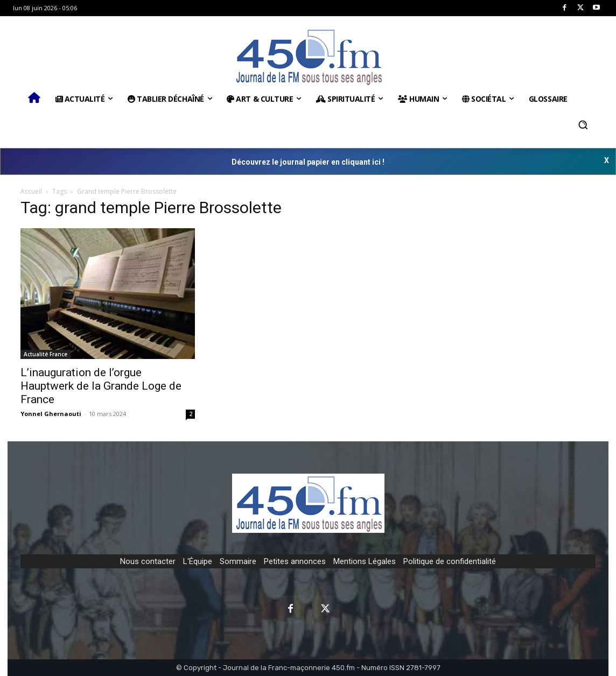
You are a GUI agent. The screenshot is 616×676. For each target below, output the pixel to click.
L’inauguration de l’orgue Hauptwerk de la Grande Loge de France (101, 386)
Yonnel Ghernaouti (51, 414)
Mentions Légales (365, 561)
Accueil (31, 191)
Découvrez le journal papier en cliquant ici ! (308, 162)
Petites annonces (295, 561)
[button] (583, 125)
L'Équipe (198, 561)
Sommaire (238, 561)
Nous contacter (148, 561)
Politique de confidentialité (450, 561)
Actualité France (45, 354)
